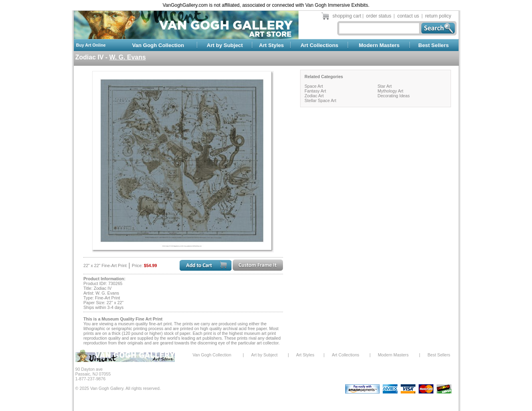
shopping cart (347, 16)
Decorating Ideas (394, 96)
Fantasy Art (315, 91)
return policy (438, 16)
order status (379, 16)
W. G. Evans (128, 57)
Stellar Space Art (320, 100)
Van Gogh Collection (158, 45)
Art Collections (319, 45)
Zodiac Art (314, 96)
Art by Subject (225, 45)
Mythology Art (391, 91)
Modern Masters (379, 45)
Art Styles (271, 45)
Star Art (385, 86)
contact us (408, 16)
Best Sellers (433, 45)
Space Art (314, 86)
